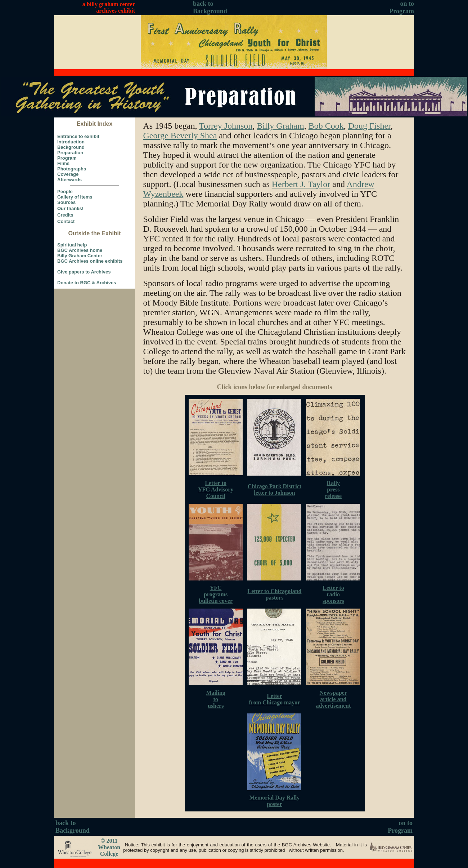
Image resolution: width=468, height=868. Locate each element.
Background (71, 147)
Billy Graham (280, 126)
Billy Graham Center (80, 256)
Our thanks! (70, 208)
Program (67, 158)
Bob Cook (326, 126)
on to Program (402, 7)
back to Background (210, 7)
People (65, 192)
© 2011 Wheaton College (109, 847)
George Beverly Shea (180, 135)
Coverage (68, 174)
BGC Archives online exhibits (90, 261)
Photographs (72, 169)
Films (63, 163)
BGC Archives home (80, 250)
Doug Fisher (369, 126)
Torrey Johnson (226, 126)
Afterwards (69, 180)
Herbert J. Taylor (301, 184)
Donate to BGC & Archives (87, 283)
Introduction (71, 142)
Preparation (70, 153)
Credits (65, 215)
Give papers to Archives (84, 272)
